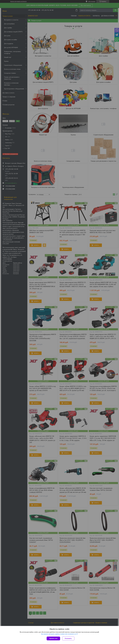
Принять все (53, 638)
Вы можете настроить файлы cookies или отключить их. (59, 634)
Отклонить (68, 638)
